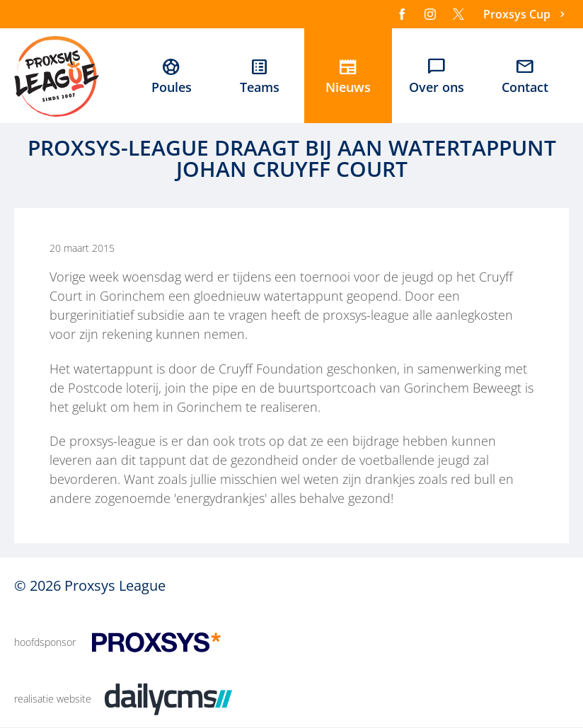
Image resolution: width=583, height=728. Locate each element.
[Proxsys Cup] (526, 15)
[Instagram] (430, 14)
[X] (458, 14)
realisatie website (53, 699)
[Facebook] (402, 14)
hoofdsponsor (45, 642)
